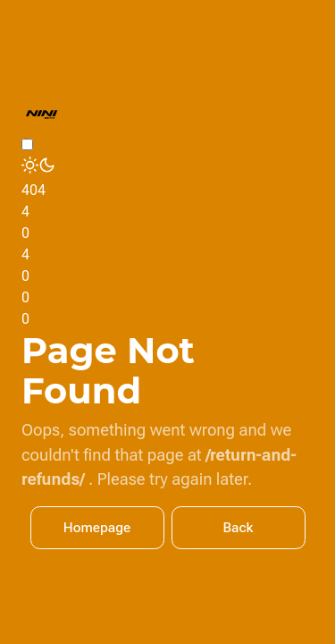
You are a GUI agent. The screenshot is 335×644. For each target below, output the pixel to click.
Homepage (97, 528)
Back (239, 528)
